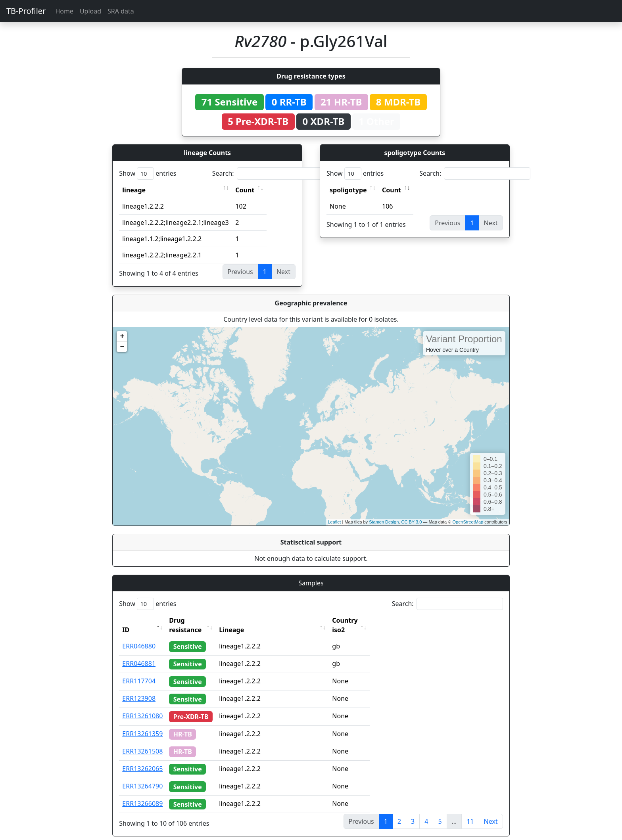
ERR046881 (139, 654)
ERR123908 (139, 689)
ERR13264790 (142, 777)
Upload (90, 11)
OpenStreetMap (468, 522)
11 (470, 812)
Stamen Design (384, 522)
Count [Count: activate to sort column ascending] (245, 190)
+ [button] (122, 336)
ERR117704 (139, 671)
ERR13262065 (142, 759)
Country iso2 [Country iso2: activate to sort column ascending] (367, 620)
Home (64, 11)
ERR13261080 (142, 706)
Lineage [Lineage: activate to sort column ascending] (247, 620)
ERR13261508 (142, 742)
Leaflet (334, 522)
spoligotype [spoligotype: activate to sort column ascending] (348, 190)
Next (491, 812)
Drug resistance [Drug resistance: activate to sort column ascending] (194, 620)
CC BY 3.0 (411, 522)
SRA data (121, 11)
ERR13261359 (142, 724)
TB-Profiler (26, 11)
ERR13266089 (142, 794)
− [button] (122, 347)
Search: (268, 174)
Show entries (148, 174)
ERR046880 (139, 637)
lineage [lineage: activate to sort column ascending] (134, 190)
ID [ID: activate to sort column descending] (126, 620)
